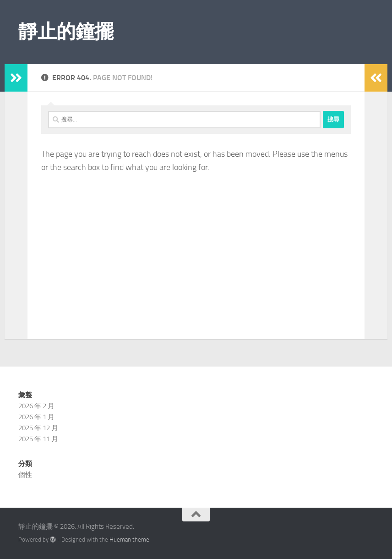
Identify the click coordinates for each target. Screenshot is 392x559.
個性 (25, 475)
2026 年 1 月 (36, 417)
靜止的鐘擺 (66, 32)
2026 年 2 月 (36, 406)
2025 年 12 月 (38, 428)
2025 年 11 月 (38, 439)
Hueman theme (129, 540)
